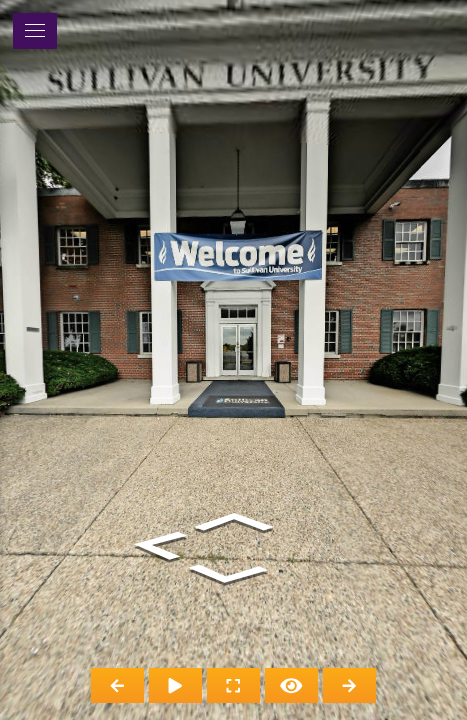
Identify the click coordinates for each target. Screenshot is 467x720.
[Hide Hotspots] (291, 685)
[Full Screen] (233, 685)
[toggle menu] (35, 31)
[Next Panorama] (349, 685)
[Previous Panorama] (117, 685)
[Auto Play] (175, 685)
